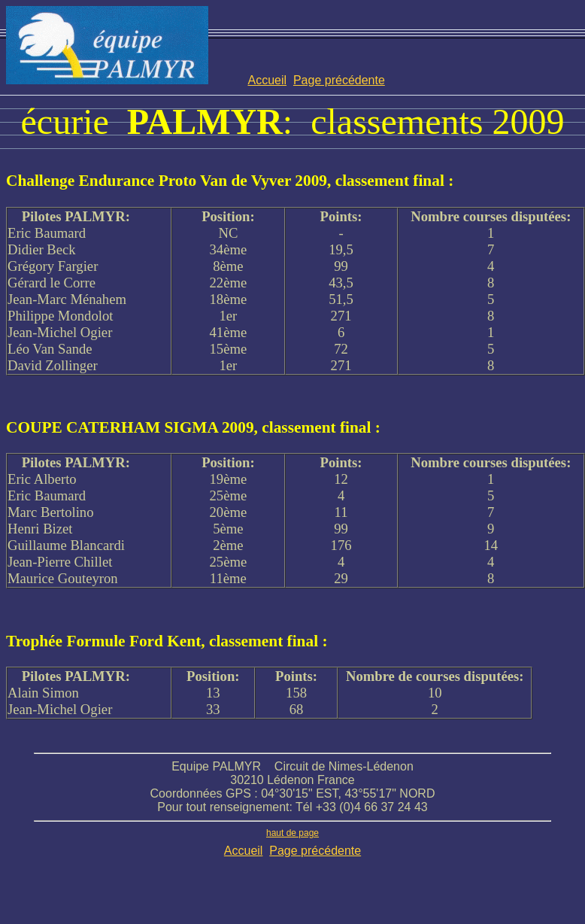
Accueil (267, 80)
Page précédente (339, 80)
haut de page (292, 833)
